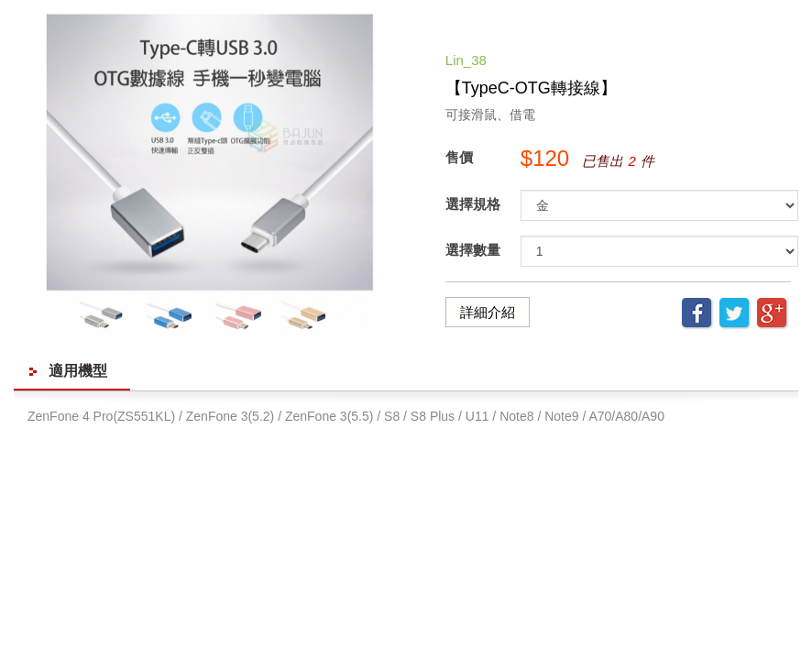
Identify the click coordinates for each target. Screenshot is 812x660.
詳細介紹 (488, 312)
